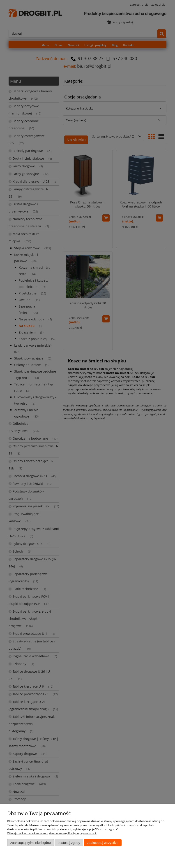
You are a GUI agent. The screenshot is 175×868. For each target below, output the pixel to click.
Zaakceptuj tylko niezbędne (31, 843)
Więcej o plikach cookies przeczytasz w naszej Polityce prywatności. (52, 833)
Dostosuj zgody (69, 843)
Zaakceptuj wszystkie (103, 843)
